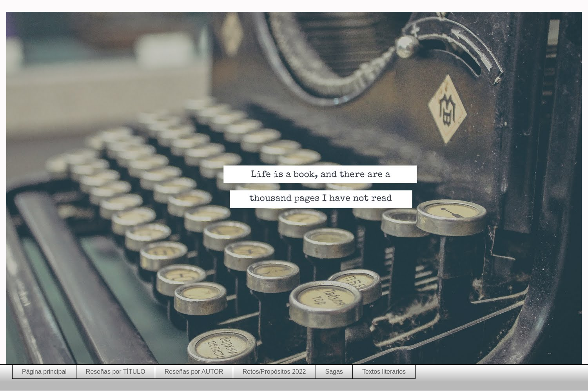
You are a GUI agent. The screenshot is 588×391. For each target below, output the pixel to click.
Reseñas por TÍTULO (116, 372)
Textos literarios (384, 372)
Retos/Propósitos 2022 (274, 372)
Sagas (334, 372)
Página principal (44, 372)
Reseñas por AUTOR (194, 372)
